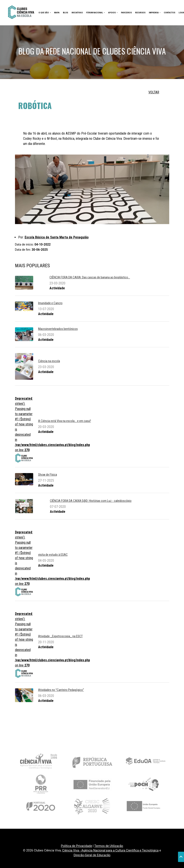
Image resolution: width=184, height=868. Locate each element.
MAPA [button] (57, 13)
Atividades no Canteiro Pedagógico (61, 690)
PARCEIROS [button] (126, 13)
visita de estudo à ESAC (53, 555)
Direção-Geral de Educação (92, 855)
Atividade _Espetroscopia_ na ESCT (60, 636)
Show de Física (48, 475)
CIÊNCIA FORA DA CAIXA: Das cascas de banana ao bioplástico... (90, 277)
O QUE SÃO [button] (44, 13)
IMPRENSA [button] (154, 13)
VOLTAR (154, 92)
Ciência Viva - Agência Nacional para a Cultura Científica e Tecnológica (110, 851)
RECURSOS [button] (140, 13)
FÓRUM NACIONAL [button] (95, 13)
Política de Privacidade (76, 846)
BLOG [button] (66, 13)
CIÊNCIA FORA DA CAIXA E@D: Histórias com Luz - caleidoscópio (91, 501)
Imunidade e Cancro (50, 303)
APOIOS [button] (112, 13)
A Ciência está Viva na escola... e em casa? (65, 421)
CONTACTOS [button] (170, 13)
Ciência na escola (49, 361)
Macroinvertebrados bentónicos (58, 329)
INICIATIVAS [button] (77, 13)
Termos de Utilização (109, 846)
